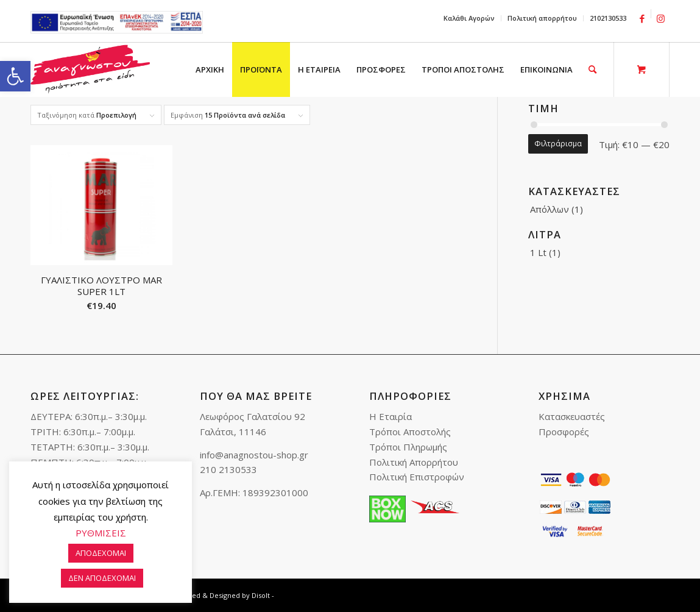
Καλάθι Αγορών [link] (469, 18)
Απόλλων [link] (550, 209)
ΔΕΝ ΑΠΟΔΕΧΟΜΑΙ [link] (102, 578)
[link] (15, 76)
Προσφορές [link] (564, 432)
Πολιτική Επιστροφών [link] (417, 477)
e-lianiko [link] (117, 22)
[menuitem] (469, 18)
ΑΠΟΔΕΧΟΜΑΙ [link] (101, 553)
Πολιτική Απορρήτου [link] (414, 462)
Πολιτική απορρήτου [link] (542, 18)
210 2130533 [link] (228, 469)
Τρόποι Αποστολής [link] (410, 432)
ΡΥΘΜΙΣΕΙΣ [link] (101, 533)
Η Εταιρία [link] (391, 416)
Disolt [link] (261, 595)
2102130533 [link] (608, 18)
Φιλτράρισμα (558, 144)
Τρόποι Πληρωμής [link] (408, 447)
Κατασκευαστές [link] (572, 416)
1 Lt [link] (538, 252)
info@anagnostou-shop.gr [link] (254, 455)
